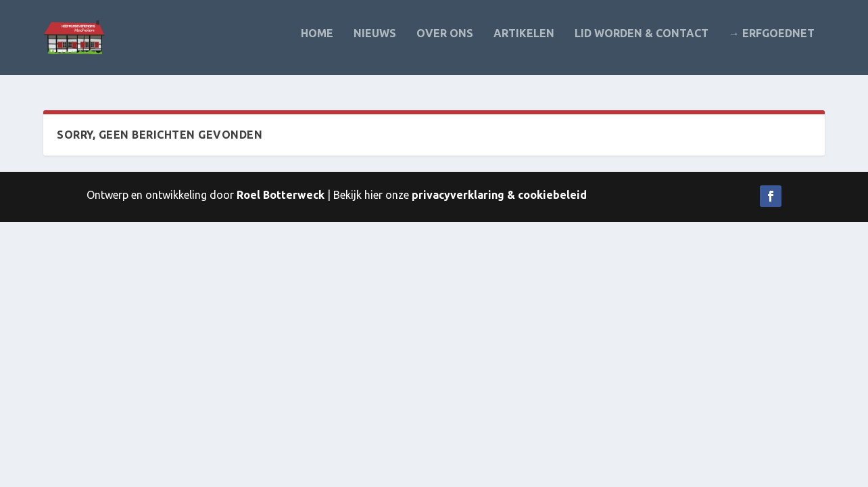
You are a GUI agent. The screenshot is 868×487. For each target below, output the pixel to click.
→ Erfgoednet (772, 42)
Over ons (445, 42)
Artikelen (524, 42)
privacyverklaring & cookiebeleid (499, 195)
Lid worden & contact (642, 42)
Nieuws (375, 42)
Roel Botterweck (281, 195)
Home (317, 42)
